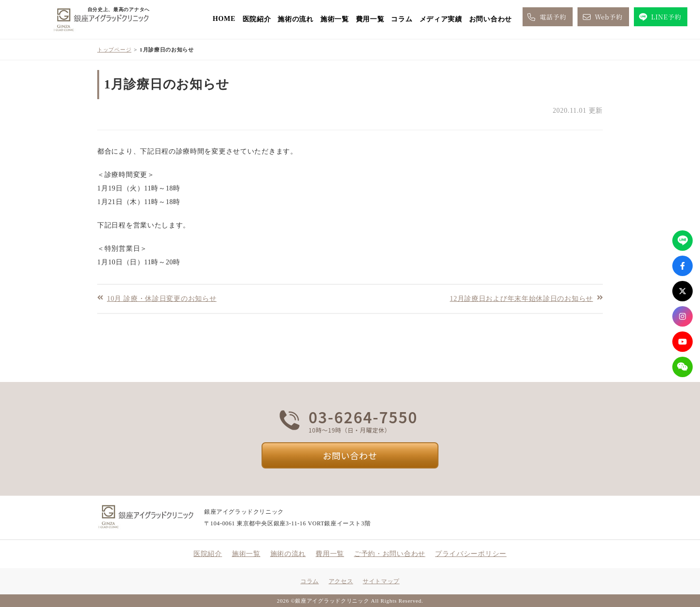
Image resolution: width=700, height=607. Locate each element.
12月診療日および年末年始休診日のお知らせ (521, 298)
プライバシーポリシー (471, 554)
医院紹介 (257, 19)
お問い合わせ (490, 19)
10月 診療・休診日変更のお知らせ (162, 298)
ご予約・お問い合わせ (390, 554)
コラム (402, 19)
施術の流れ (296, 19)
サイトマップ (381, 581)
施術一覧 (335, 19)
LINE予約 (659, 17)
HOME (224, 19)
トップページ (114, 50)
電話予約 (546, 17)
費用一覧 (370, 19)
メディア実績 (441, 19)
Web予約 (602, 17)
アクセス (341, 581)
